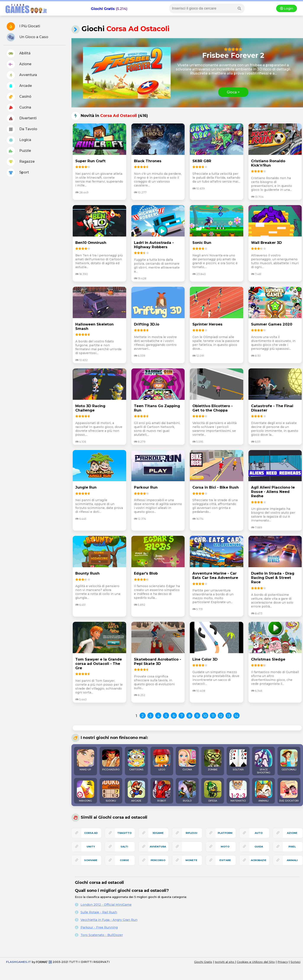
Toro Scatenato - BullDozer (102, 935)
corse (124, 860)
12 (221, 716)
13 (229, 716)
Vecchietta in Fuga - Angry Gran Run (109, 920)
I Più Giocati (23, 26)
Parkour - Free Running (99, 927)
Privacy (283, 962)
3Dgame (158, 833)
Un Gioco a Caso (27, 37)
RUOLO (187, 791)
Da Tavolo (22, 129)
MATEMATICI (238, 791)
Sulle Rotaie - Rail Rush (99, 912)
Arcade (19, 86)
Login (287, 8)
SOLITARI (238, 760)
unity (91, 847)
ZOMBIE (213, 760)
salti (124, 847)
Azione (19, 64)
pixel (292, 847)
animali (292, 860)
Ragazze (21, 162)
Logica (19, 140)
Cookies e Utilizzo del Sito (256, 962)
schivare (91, 860)
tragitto (124, 833)
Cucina (19, 108)
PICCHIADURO (111, 760)
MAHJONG (85, 791)
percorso (158, 860)
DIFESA (213, 791)
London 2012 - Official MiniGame (106, 905)
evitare (225, 860)
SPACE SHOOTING (264, 762)
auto (259, 833)
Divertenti (22, 118)
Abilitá (19, 53)
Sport (18, 173)
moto (225, 847)
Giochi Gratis (103, 9)
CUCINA (187, 760)
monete (191, 860)
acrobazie (259, 860)
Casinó (19, 97)
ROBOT (162, 791)
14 (236, 716)
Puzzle (19, 151)
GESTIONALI (289, 760)
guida (259, 847)
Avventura (22, 75)
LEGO (162, 760)
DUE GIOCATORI (289, 791)
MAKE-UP (85, 760)
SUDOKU (111, 791)
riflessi (192, 833)
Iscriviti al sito (225, 962)
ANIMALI (264, 791)
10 (205, 716)
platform (225, 833)
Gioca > (233, 92)
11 (213, 716)
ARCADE (136, 791)
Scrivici (295, 962)
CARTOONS (136, 760)
